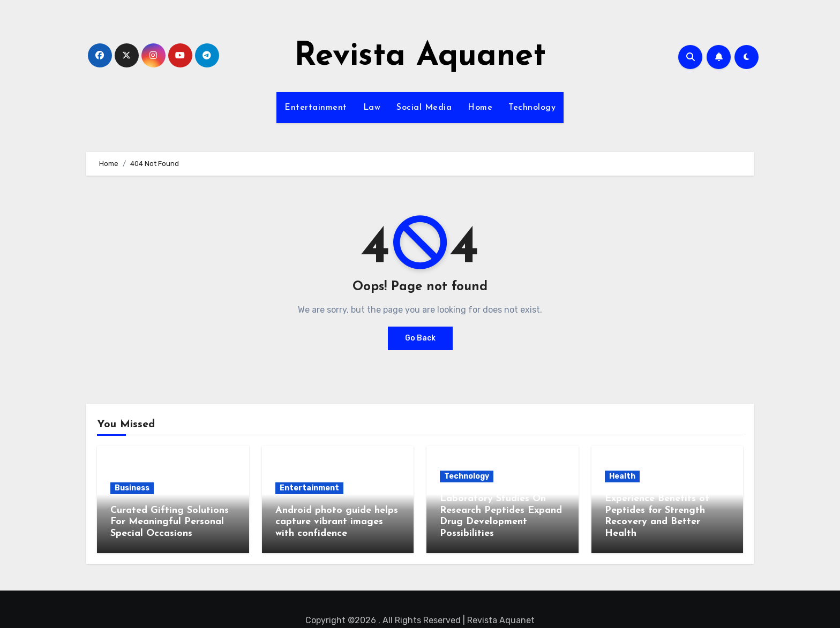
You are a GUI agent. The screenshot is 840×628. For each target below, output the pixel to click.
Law (372, 108)
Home (480, 108)
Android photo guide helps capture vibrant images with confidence (337, 522)
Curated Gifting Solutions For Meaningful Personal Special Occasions (170, 522)
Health (622, 476)
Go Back (420, 338)
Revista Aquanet (420, 57)
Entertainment (316, 108)
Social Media (424, 108)
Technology (532, 108)
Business (132, 488)
